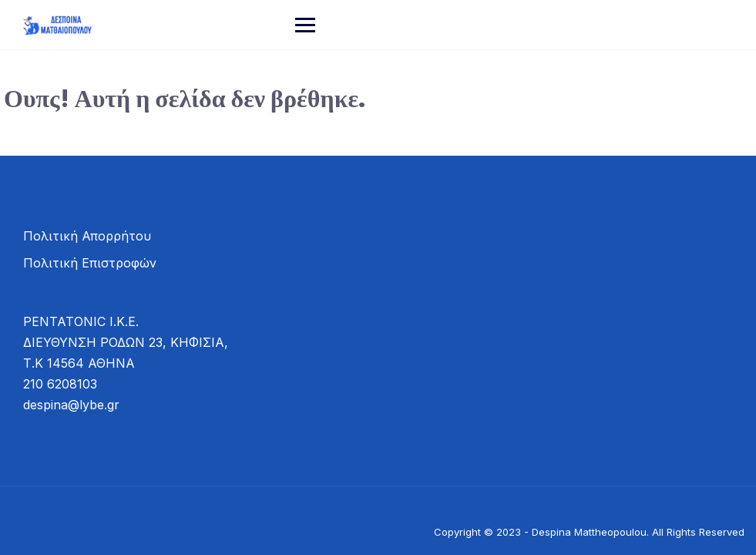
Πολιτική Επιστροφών (90, 263)
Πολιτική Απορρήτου (87, 236)
